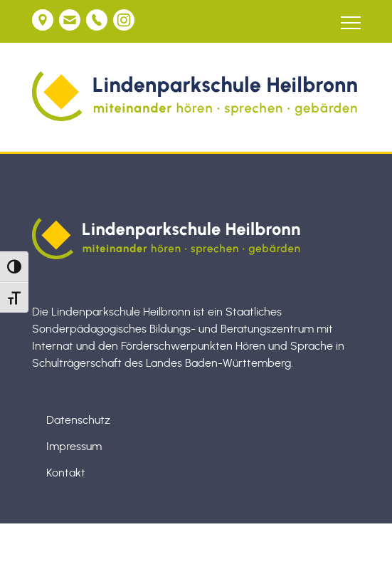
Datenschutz (78, 420)
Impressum (74, 447)
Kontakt (66, 473)
